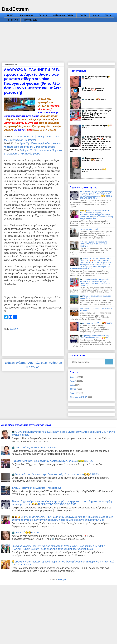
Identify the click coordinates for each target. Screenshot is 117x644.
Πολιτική (43, 15)
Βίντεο (108, 15)
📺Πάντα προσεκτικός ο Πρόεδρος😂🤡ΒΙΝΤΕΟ (93, 159)
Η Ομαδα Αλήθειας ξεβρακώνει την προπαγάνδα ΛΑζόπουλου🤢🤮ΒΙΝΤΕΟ (52, 461)
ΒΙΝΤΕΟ (73, 389)
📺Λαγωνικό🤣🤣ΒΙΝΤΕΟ (26, 533)
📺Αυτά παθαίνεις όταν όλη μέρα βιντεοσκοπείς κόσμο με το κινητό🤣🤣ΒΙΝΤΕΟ (55, 474)
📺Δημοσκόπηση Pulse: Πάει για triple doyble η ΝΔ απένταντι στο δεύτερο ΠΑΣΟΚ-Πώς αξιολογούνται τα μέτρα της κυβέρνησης (96, 115)
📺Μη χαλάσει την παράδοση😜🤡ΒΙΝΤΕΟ (96, 323)
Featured (73, 393)
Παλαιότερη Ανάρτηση (48, 363)
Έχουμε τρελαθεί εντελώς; (90, 229)
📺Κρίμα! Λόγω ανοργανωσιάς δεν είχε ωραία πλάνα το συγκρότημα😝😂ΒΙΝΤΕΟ (96, 337)
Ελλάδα (83, 15)
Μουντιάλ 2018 (30, 20)
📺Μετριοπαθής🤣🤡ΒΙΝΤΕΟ (95, 99)
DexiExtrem (15, 9)
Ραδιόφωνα (12, 20)
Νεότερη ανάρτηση (16, 363)
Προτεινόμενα (27, 15)
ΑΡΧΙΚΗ (10, 15)
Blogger (62, 579)
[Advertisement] (58, 40)
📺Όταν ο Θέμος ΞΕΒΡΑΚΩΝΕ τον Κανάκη (35, 447)
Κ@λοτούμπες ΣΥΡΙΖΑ (63, 15)
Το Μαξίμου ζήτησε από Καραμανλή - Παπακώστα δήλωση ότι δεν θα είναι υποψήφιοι (94, 244)
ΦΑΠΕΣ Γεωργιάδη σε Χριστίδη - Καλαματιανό (37, 488)
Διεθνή (96, 15)
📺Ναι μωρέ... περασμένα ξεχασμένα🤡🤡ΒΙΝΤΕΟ (93, 89)
